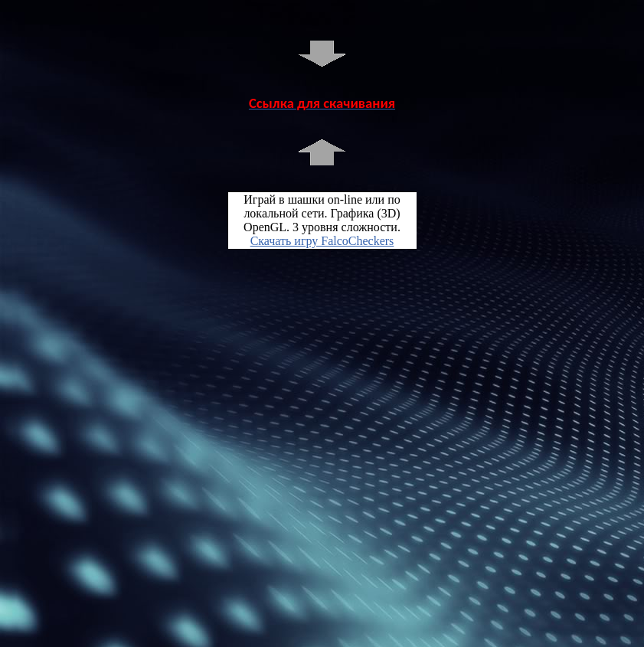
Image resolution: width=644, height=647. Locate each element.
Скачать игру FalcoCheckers (322, 241)
